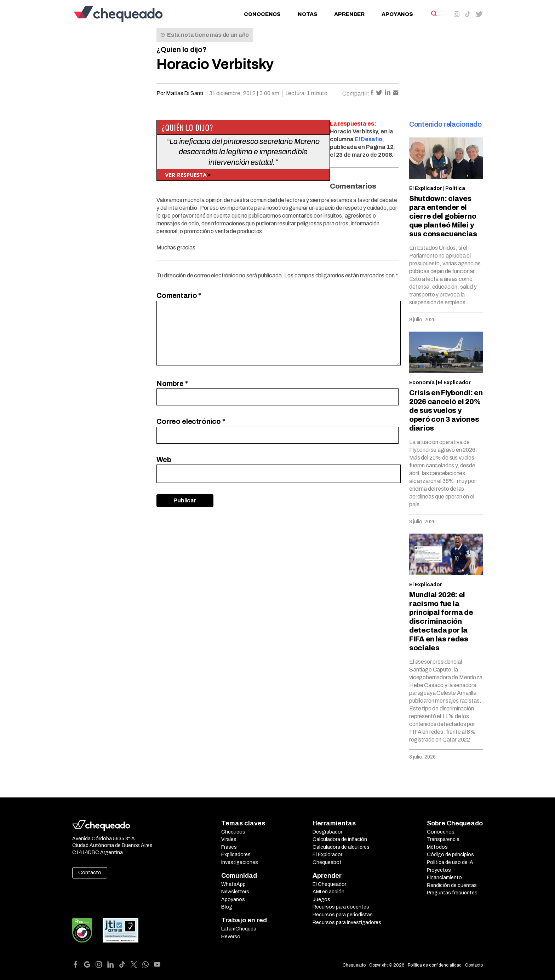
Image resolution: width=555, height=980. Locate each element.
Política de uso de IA (450, 862)
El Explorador (327, 855)
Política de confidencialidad (435, 965)
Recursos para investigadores (347, 923)
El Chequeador (329, 884)
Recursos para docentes (341, 907)
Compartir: (356, 94)
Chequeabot (327, 862)
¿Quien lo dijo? (182, 50)
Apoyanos (397, 14)
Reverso (231, 937)
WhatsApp (233, 884)
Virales (229, 839)
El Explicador (426, 188)
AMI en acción (328, 892)
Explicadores (236, 855)
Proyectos (439, 870)
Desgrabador (327, 832)
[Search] (433, 13)
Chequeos (233, 832)
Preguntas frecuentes (452, 893)
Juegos (321, 900)
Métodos (437, 847)
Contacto (90, 873)
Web (164, 460)
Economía (422, 383)
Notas (307, 14)
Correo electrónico (191, 421)
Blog (227, 907)
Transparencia (443, 839)
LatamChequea (239, 929)
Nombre (172, 384)
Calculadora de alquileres (341, 847)
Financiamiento (444, 878)
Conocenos (262, 14)
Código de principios (450, 855)
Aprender (349, 14)
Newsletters (235, 892)
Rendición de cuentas (452, 885)
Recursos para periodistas (343, 915)
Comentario (179, 295)
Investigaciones (240, 862)
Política (455, 188)
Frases (229, 847)
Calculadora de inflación (340, 839)
